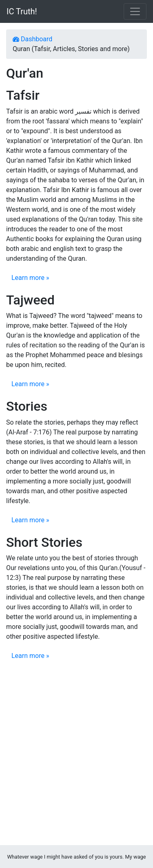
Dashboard (32, 39)
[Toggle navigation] (135, 11)
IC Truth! (22, 11)
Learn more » (30, 278)
